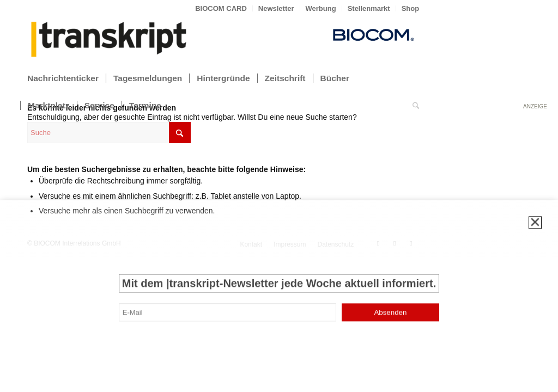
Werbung (321, 8)
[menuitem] (221, 8)
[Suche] (416, 106)
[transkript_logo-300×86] (109, 40)
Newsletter (276, 8)
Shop (411, 8)
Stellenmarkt (369, 8)
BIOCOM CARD (221, 8)
